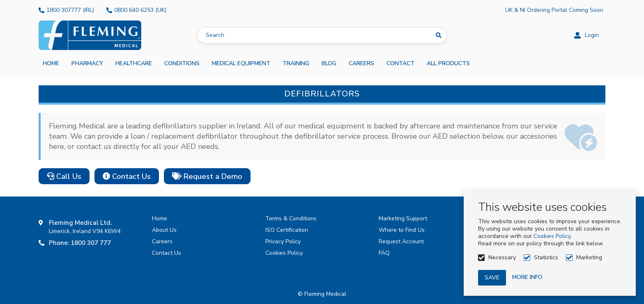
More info (527, 277)
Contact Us (127, 176)
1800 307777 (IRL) (70, 10)
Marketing (589, 257)
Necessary (502, 257)
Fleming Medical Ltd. (80, 223)
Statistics (546, 257)
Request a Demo (207, 176)
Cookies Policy (552, 236)
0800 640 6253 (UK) (140, 10)
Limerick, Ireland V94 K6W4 (85, 231)
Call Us (64, 176)
